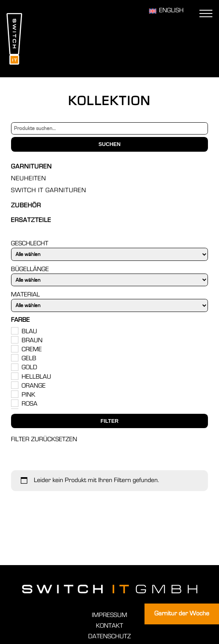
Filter (110, 421)
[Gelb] (14, 357)
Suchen (109, 144)
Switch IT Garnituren (49, 191)
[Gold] (14, 367)
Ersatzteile (31, 220)
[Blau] (14, 330)
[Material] (110, 305)
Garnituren (32, 167)
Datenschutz (109, 637)
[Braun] (14, 339)
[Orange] (14, 385)
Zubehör (26, 206)
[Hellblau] (14, 376)
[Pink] (14, 394)
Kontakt (109, 626)
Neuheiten (29, 179)
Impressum (109, 615)
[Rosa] (14, 403)
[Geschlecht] (110, 254)
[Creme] (14, 348)
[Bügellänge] (110, 280)
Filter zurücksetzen (44, 440)
